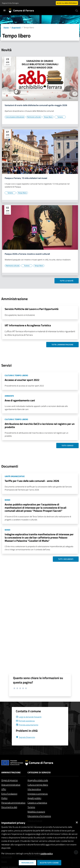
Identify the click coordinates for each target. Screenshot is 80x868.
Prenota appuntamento (27, 725)
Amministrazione (11, 772)
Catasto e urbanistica (37, 803)
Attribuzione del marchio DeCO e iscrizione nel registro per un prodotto (40, 425)
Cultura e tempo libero (38, 785)
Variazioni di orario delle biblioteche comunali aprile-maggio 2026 (36, 105)
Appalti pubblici (34, 798)
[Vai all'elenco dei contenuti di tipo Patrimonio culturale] (34, 117)
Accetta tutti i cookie (49, 863)
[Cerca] (77, 11)
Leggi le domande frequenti (29, 717)
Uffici (4, 789)
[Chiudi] (77, 822)
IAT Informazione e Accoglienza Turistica (28, 325)
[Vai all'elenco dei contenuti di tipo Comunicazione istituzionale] (15, 117)
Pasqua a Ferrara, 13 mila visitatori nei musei (26, 178)
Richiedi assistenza (25, 721)
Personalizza (27, 863)
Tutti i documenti (66, 559)
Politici (4, 798)
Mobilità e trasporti (36, 812)
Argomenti (16, 28)
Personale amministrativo (13, 803)
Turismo (31, 807)
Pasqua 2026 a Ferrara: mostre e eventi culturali (27, 254)
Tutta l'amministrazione (62, 345)
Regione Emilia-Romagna (10, 3)
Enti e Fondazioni (9, 794)
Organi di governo (10, 780)
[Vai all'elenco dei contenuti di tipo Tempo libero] (48, 117)
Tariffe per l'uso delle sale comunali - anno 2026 (32, 481)
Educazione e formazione (39, 816)
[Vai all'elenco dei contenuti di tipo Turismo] (60, 117)
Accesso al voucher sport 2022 (22, 380)
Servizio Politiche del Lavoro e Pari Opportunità (32, 309)
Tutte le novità (67, 281)
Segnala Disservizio (25, 737)
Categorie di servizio (39, 772)
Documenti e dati (9, 807)
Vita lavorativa (34, 789)
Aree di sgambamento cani (20, 400)
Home (6, 28)
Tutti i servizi (67, 446)
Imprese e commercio (38, 794)
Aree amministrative (11, 785)
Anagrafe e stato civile (38, 780)
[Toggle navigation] (4, 10)
